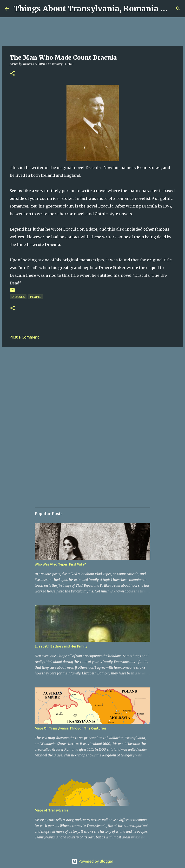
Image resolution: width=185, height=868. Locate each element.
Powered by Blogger (92, 861)
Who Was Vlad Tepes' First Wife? (60, 564)
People (36, 297)
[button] (13, 74)
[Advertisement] (92, 388)
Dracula (18, 297)
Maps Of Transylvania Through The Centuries (70, 728)
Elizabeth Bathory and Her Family (61, 646)
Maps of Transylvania (51, 810)
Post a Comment (24, 337)
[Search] (178, 9)
